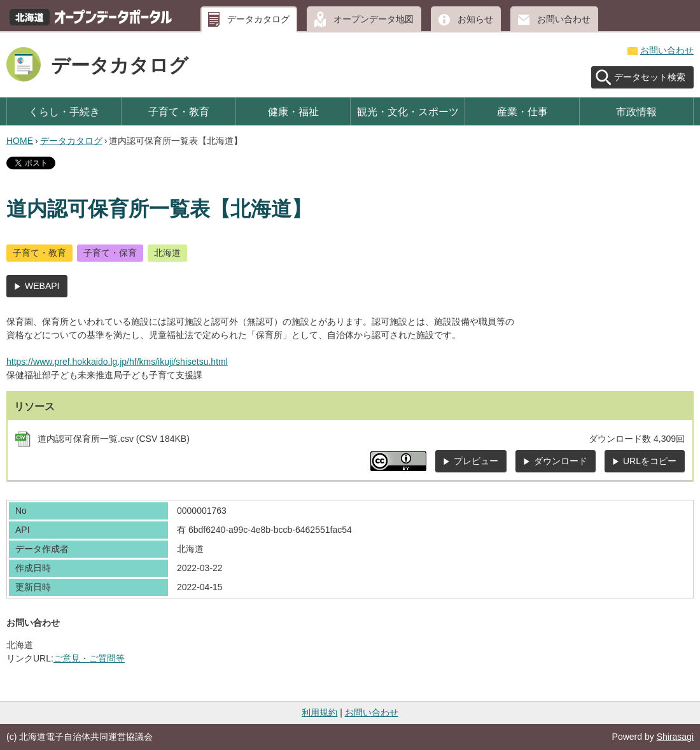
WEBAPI (42, 286)
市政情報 (636, 111)
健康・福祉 (293, 111)
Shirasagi (675, 737)
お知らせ (475, 19)
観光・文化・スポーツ (408, 111)
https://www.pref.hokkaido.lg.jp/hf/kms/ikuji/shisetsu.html (117, 362)
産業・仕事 (522, 111)
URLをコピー (650, 461)
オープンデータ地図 (374, 19)
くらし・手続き (64, 111)
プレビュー (476, 461)
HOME (20, 141)
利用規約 (319, 712)
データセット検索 (650, 77)
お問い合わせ (564, 19)
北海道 (167, 253)
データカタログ (258, 19)
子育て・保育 (110, 253)
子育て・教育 (179, 111)
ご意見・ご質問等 (89, 658)
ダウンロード (561, 461)
